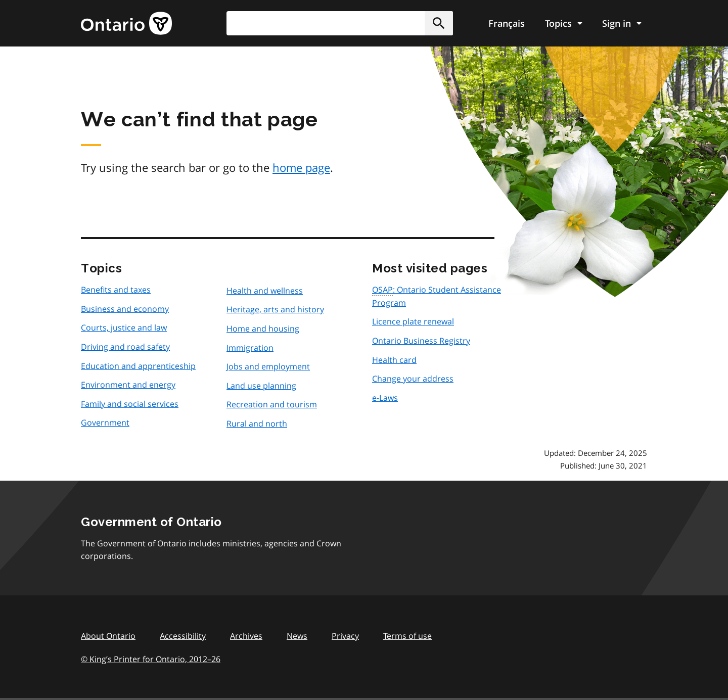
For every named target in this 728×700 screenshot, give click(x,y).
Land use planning (261, 386)
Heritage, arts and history (275, 309)
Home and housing (263, 329)
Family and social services (130, 404)
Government (105, 423)
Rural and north (257, 424)
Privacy (345, 636)
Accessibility (183, 636)
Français (507, 23)
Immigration (250, 348)
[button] (439, 23)
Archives (246, 636)
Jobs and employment (268, 366)
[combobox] (340, 23)
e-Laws (385, 398)
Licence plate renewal (413, 321)
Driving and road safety (125, 347)
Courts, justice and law (124, 328)
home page (301, 167)
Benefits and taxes (116, 290)
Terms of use (407, 636)
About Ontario (108, 636)
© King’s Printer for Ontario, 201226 (151, 659)
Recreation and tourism (272, 404)
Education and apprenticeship (138, 366)
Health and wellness (265, 291)
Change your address (413, 379)
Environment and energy (128, 385)
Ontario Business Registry (421, 341)
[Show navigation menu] (563, 23)
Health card (394, 360)
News (297, 636)
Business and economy (125, 309)
